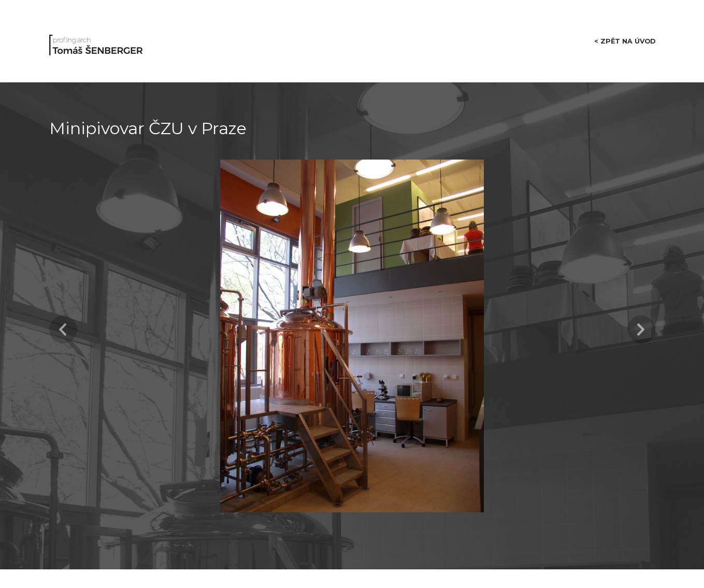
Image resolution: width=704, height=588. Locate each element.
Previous (63, 322)
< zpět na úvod (624, 37)
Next (641, 322)
